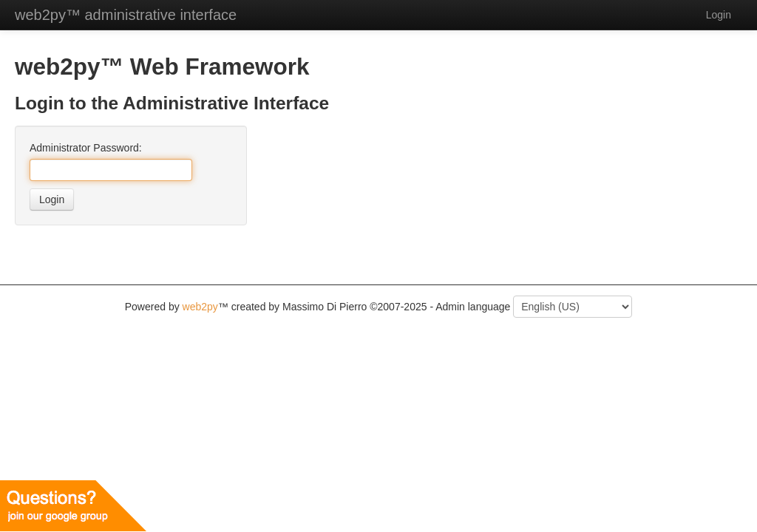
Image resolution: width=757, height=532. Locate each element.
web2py (200, 307)
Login (52, 199)
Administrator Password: (86, 148)
